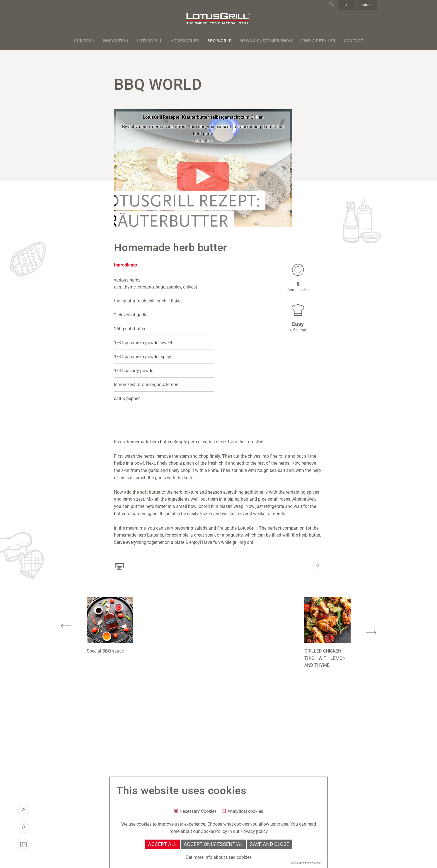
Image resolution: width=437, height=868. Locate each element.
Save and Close (270, 844)
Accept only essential (213, 844)
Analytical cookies (245, 811)
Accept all (162, 844)
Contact (354, 41)
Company (84, 41)
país (347, 5)
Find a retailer (318, 41)
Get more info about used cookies (219, 857)
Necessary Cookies (198, 811)
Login (367, 5)
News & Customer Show (267, 41)
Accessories (185, 41)
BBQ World (220, 41)
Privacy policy (254, 831)
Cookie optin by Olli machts (305, 863)
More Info (203, 141)
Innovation (116, 41)
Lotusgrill (150, 41)
